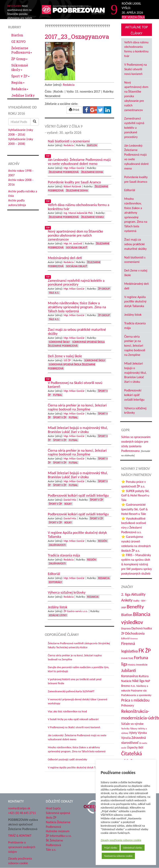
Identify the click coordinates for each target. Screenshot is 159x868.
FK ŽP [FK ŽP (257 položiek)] (145, 650)
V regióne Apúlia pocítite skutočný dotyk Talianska (76, 767)
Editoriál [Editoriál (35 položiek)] (125, 638)
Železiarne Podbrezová (22, 50)
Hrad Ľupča (53, 808)
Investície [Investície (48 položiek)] (142, 665)
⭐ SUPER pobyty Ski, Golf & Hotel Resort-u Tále (135, 496)
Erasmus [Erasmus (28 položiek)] (134, 639)
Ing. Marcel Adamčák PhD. (78, 213)
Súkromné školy (20, 67)
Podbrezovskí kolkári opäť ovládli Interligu (134, 395)
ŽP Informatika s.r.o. (59, 836)
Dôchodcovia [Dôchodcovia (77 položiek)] (135, 633)
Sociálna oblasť (77, 248)
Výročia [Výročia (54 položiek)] (126, 738)
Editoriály (55, 582)
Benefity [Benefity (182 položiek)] (135, 607)
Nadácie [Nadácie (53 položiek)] (126, 681)
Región (18, 82)
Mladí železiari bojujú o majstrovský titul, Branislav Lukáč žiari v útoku (135, 373)
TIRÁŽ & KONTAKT (20, 836)
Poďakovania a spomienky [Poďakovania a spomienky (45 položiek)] (136, 695)
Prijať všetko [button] (111, 848)
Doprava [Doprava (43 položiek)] (126, 629)
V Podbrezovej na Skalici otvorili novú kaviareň (74, 727)
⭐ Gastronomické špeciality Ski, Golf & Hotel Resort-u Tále (134, 509)
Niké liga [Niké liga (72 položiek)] (138, 681)
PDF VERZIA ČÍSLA (133, 17)
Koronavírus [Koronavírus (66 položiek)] (130, 676)
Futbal (58, 395)
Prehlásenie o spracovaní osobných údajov (22, 847)
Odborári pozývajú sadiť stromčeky (67, 759)
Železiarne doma (92, 172)
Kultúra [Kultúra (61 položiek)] (144, 676)
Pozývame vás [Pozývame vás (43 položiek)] (139, 691)
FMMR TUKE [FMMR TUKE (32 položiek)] (127, 658)
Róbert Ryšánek (72, 186)
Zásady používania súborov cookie (121, 840)
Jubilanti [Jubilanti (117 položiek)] (129, 670)
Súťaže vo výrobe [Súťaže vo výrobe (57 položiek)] (132, 724)
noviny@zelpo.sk (19, 808)
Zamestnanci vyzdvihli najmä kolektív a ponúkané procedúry (134, 128)
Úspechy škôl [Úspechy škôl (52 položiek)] (135, 747)
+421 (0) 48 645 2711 (22, 813)
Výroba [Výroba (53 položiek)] (142, 733)
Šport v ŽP (20, 76)
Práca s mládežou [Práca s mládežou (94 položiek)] (135, 700)
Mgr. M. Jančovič (73, 244)
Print (74, 110)
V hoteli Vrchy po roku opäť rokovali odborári (73, 719)
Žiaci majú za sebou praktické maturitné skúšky (135, 244)
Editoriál (130, 190)
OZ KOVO (18, 41)
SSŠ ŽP (67, 360)
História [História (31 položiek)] (132, 665)
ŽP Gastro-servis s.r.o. (76, 611)
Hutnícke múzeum (58, 831)
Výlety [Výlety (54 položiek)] (133, 733)
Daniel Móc (70, 500)
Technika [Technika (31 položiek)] (125, 729)
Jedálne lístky (23, 95)
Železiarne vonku (92, 217)
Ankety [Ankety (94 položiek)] (127, 600)
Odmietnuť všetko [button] (133, 848)
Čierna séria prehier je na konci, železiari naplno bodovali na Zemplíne (135, 346)
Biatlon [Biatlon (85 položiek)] (127, 615)
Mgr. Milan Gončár (74, 168)
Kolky (68, 504)
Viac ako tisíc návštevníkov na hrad (67, 711)
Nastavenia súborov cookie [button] (118, 856)
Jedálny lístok (133, 315)
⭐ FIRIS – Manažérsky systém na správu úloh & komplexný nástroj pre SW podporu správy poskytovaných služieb (136, 564)
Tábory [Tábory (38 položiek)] (134, 729)
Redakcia (20, 89)
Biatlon (17, 35)
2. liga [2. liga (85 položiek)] (126, 594)
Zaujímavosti (57, 545)
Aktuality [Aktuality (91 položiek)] (138, 594)
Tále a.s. (54, 293)
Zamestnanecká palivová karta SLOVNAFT (71, 691)
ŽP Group (19, 59)
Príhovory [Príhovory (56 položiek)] (128, 705)
